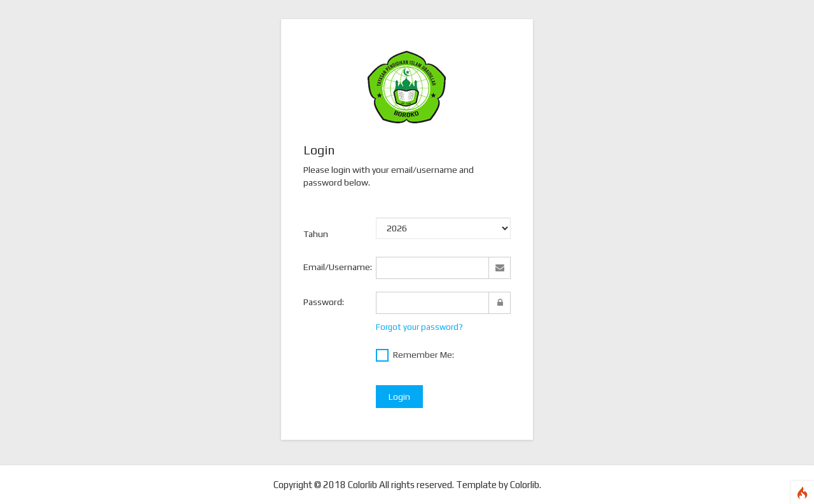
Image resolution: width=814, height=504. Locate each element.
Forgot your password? (419, 327)
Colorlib (525, 485)
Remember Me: (415, 355)
